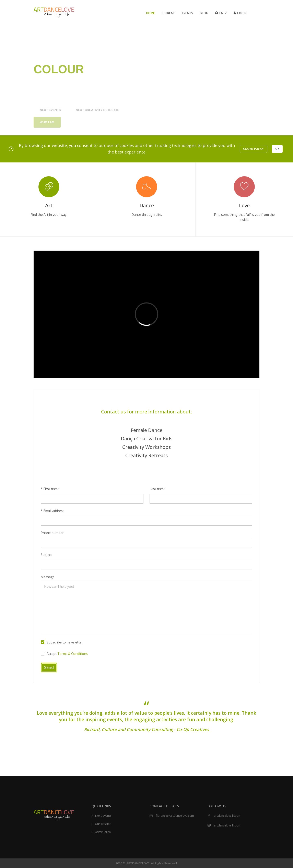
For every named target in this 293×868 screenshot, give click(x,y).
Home (150, 13)
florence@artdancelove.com (175, 815)
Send (49, 667)
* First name (50, 489)
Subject (46, 555)
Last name (157, 489)
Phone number (52, 533)
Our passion (103, 824)
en (219, 13)
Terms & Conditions (73, 654)
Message (48, 577)
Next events (50, 118)
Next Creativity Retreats (98, 118)
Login (240, 13)
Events (187, 13)
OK (277, 149)
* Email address (52, 511)
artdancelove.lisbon (227, 815)
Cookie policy (253, 149)
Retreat (168, 13)
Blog (204, 13)
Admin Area (103, 832)
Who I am (47, 131)
